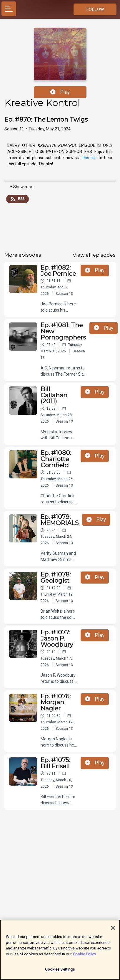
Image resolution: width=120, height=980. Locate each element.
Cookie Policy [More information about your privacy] (84, 957)
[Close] (113, 931)
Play (60, 92)
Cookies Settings (60, 972)
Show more (22, 187)
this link (90, 158)
